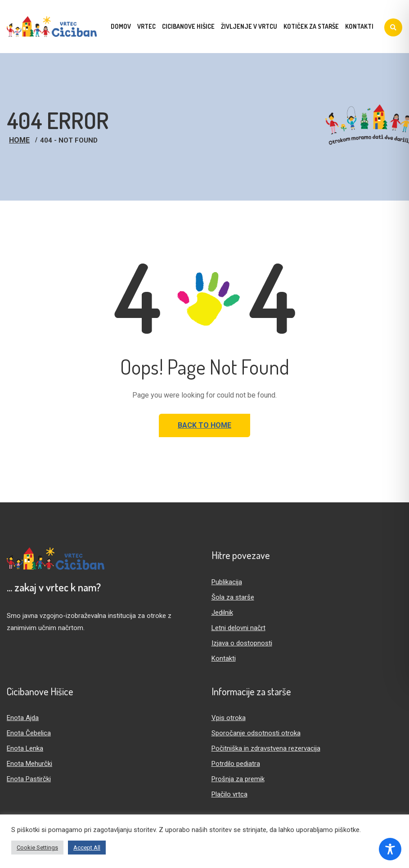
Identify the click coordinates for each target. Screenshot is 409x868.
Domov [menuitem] (121, 26)
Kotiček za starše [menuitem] (311, 26)
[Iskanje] (393, 27)
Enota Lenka (25, 748)
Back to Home (204, 425)
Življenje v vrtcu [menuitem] (249, 26)
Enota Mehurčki (29, 764)
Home (19, 140)
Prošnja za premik (238, 779)
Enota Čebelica (29, 733)
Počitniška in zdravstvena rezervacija (266, 748)
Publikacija (227, 582)
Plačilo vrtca (229, 794)
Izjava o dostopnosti (242, 643)
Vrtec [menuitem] (146, 26)
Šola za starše (233, 597)
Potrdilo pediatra (236, 764)
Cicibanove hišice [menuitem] (188, 26)
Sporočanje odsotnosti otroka (256, 733)
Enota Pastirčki (29, 779)
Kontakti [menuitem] (359, 26)
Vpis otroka (229, 718)
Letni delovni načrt (238, 628)
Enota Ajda (23, 718)
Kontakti (224, 658)
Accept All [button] (87, 848)
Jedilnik (222, 613)
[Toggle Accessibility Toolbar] (390, 849)
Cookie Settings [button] (37, 848)
